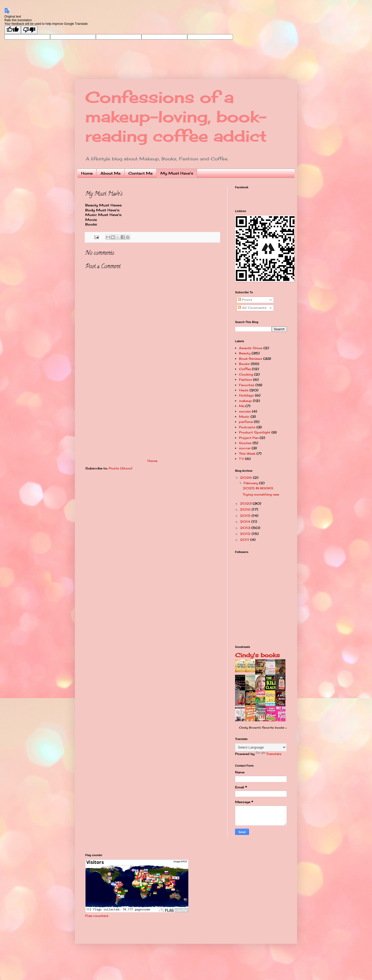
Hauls (244, 390)
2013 (246, 528)
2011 (245, 540)
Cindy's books (257, 655)
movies (245, 411)
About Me (111, 173)
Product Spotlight (255, 432)
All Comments (252, 308)
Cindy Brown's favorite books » (263, 728)
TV (242, 459)
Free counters (97, 916)
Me (242, 406)
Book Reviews (251, 359)
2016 (246, 509)
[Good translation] (13, 30)
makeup (245, 401)
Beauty (245, 353)
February (251, 483)
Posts (245, 300)
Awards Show (251, 348)
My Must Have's (177, 173)
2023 (246, 503)
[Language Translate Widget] (261, 747)
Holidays (246, 395)
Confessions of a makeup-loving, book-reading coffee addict (176, 117)
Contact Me (141, 173)
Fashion (246, 380)
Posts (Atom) (121, 468)
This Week (247, 454)
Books (244, 364)
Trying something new (261, 494)
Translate (269, 754)
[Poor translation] (29, 30)
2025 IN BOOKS (258, 488)
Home (87, 173)
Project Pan (249, 438)
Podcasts (247, 427)
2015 (246, 516)
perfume (246, 422)
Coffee (245, 369)
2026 (246, 478)
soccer (245, 448)
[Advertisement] (152, 420)
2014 (246, 522)
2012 (246, 534)
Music (244, 417)
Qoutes (245, 443)
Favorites (247, 385)
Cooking (246, 374)
